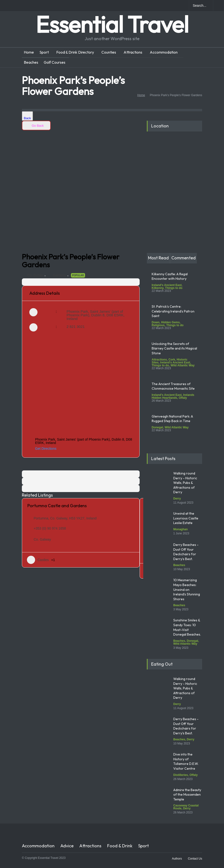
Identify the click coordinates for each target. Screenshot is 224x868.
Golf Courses (55, 62)
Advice (67, 846)
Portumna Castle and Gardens (57, 506)
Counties (109, 52)
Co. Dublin (35, 275)
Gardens (59, 275)
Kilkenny (158, 288)
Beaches (31, 62)
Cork (172, 360)
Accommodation (164, 52)
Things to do (174, 288)
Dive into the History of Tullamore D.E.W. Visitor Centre (186, 761)
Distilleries (181, 775)
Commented (184, 258)
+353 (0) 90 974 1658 (50, 528)
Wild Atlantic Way (183, 365)
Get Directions (43, 449)
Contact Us (195, 859)
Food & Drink (120, 846)
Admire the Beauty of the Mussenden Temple (187, 795)
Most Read (158, 258)
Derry (177, 499)
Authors (177, 859)
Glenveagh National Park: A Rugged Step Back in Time (172, 419)
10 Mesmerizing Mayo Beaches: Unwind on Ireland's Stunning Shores (187, 589)
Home (29, 52)
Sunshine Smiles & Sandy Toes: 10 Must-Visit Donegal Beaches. (187, 627)
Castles (38, 560)
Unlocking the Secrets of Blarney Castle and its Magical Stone (174, 348)
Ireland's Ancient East (167, 285)
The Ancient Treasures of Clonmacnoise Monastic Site (173, 386)
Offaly (183, 398)
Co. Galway (42, 539)
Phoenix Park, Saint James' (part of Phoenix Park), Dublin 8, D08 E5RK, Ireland (96, 315)
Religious (158, 325)
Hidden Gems (170, 322)
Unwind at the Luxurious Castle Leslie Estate (186, 518)
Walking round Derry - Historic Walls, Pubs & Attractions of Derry (185, 483)
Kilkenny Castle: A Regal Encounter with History (170, 276)
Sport (44, 52)
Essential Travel (112, 24)
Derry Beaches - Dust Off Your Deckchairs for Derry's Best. (186, 552)
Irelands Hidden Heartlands (173, 396)
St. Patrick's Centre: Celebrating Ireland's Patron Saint (173, 311)
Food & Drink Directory (75, 52)
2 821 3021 (76, 327)
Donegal (157, 427)
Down (156, 322)
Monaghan (180, 529)
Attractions (133, 52)
